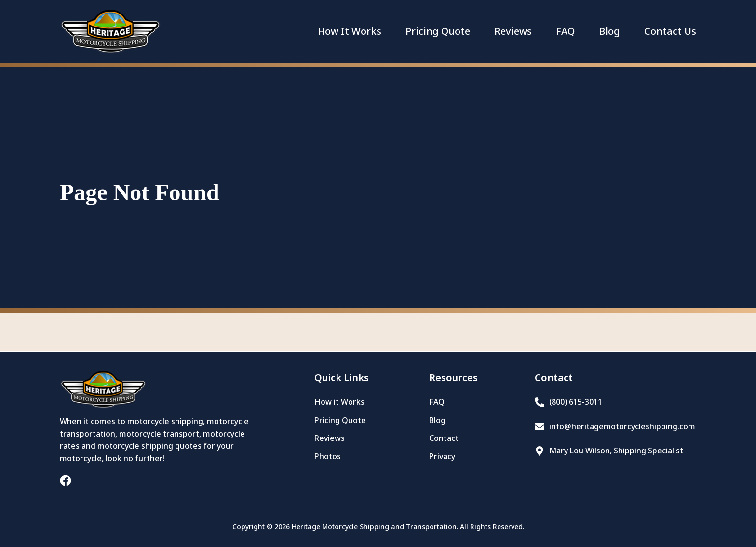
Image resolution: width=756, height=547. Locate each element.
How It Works (350, 31)
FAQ (565, 31)
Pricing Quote (438, 31)
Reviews (513, 31)
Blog (609, 31)
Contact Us (670, 31)
